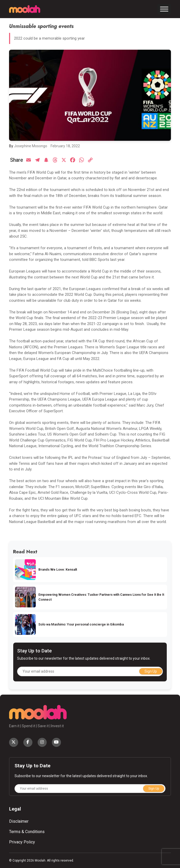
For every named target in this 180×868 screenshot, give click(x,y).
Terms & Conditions (27, 832)
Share (17, 160)
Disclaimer (19, 821)
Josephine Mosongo (31, 146)
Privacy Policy (22, 842)
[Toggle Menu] (164, 9)
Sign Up (151, 671)
